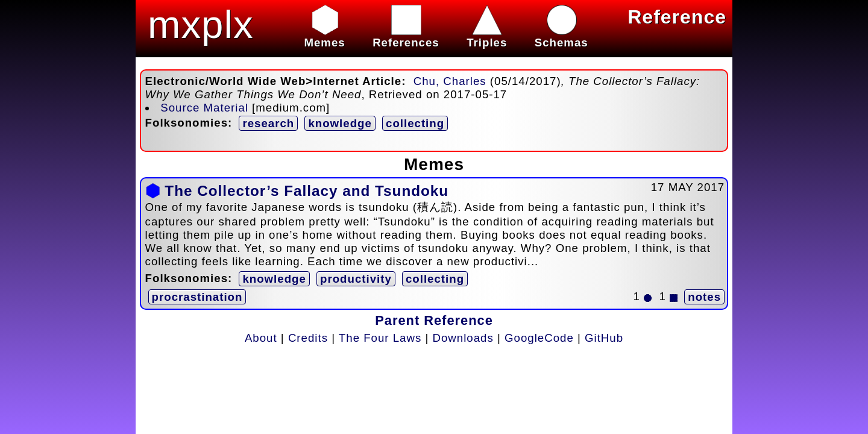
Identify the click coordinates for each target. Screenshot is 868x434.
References (406, 36)
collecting (415, 123)
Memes (324, 36)
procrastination (197, 297)
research (268, 123)
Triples (487, 36)
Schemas (561, 36)
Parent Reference (434, 320)
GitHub (604, 338)
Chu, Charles (450, 81)
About (261, 338)
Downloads (463, 338)
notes (704, 297)
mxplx (201, 24)
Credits (308, 338)
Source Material (204, 108)
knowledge (340, 123)
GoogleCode (539, 338)
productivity (356, 279)
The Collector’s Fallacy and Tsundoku (307, 191)
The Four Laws (380, 338)
